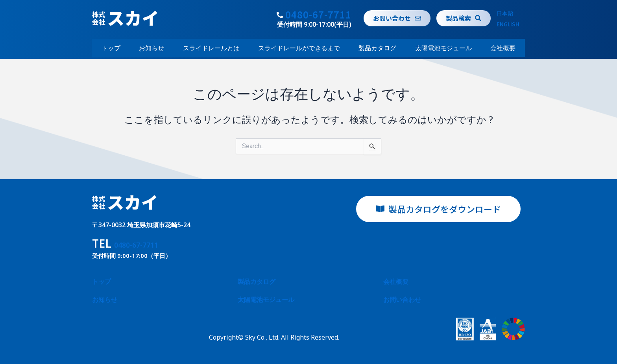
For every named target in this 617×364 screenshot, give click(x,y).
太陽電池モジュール (443, 48)
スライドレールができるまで (299, 48)
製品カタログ (377, 48)
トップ (111, 48)
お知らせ (151, 48)
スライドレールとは (211, 48)
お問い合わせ (402, 300)
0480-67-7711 (318, 14)
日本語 (505, 13)
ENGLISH (508, 24)
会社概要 (503, 48)
